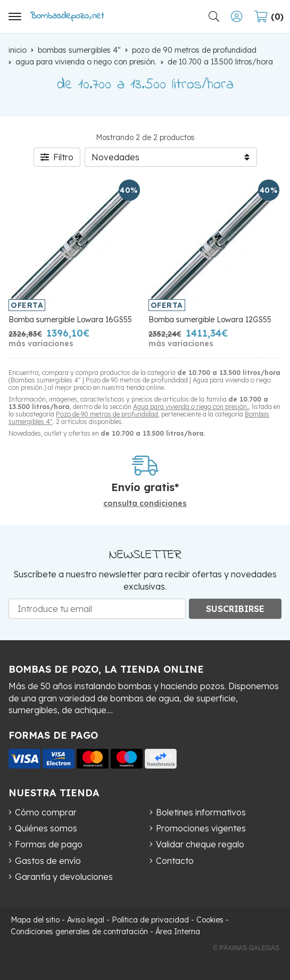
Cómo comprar (46, 812)
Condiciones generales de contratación (79, 932)
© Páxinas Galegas (246, 948)
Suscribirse (235, 609)
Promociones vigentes (201, 828)
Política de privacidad (150, 920)
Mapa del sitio (35, 920)
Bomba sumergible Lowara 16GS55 (70, 320)
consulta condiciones (145, 504)
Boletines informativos (201, 812)
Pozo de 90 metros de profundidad (107, 414)
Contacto (175, 861)
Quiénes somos (46, 828)
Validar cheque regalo (200, 844)
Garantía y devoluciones (64, 877)
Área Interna (178, 932)
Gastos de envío (48, 861)
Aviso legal (86, 920)
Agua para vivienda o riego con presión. (191, 407)
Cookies (210, 920)
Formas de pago (49, 844)
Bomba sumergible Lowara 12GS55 (210, 320)
